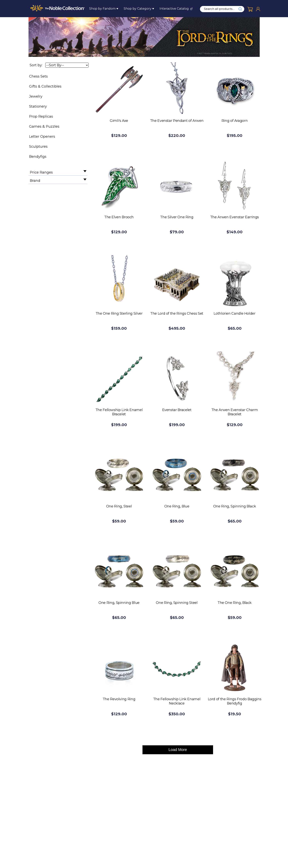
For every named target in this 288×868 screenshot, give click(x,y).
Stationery (38, 106)
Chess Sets (38, 76)
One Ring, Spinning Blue (119, 603)
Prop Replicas (41, 116)
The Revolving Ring (119, 699)
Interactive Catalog (174, 9)
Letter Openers (42, 137)
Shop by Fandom (102, 9)
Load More (178, 750)
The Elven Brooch (119, 217)
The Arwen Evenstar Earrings (235, 217)
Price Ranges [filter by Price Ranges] (41, 172)
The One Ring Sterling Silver (119, 313)
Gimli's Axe (119, 121)
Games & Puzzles (44, 126)
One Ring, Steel (119, 506)
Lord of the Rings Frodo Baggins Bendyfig (235, 701)
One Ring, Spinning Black (235, 506)
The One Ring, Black (235, 603)
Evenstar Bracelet (177, 410)
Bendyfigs (38, 157)
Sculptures (38, 147)
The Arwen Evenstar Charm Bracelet (235, 412)
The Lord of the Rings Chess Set (177, 313)
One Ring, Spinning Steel (177, 603)
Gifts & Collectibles (45, 86)
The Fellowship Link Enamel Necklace (177, 701)
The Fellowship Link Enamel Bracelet (119, 412)
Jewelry (36, 96)
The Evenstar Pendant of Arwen (177, 121)
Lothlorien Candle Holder (234, 313)
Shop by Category (138, 9)
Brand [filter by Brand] (35, 181)
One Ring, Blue (177, 506)
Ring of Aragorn (235, 121)
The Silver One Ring (177, 217)
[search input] (221, 9)
